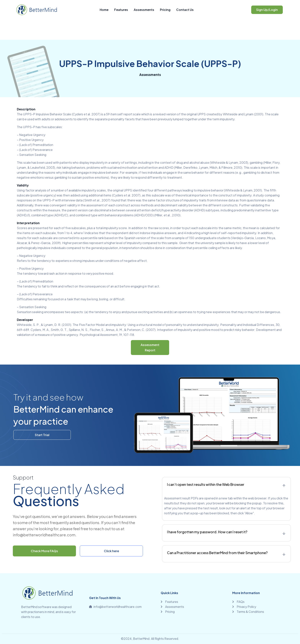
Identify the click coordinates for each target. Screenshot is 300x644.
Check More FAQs (44, 551)
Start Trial (42, 435)
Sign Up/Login (267, 10)
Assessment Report (150, 347)
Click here (111, 551)
